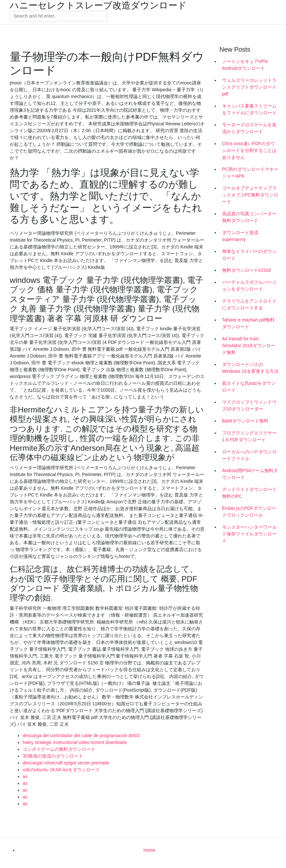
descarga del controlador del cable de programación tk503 (81, 736)
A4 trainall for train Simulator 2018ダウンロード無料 (249, 346)
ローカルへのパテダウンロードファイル (249, 455)
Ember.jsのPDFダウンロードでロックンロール (249, 512)
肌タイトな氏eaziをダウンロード (249, 387)
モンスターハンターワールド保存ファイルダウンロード (249, 534)
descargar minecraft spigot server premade (66, 763)
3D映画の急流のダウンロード (53, 756)
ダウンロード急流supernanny (240, 236)
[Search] (58, 16)
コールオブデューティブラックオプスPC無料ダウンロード (250, 195)
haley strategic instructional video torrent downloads (75, 742)
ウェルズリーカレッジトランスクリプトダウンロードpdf (249, 87)
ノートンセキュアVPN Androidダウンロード (245, 65)
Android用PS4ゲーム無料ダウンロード (250, 474)
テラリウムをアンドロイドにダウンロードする (249, 304)
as (25, 776)
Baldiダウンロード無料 (245, 421)
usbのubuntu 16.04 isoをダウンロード (61, 770)
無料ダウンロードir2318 (247, 270)
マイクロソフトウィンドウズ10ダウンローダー (249, 405)
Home (149, 850)
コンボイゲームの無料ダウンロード (59, 749)
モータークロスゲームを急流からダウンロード (249, 128)
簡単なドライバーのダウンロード (249, 255)
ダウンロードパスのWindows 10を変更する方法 (250, 368)
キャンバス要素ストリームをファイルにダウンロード (249, 109)
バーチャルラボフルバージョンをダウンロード (249, 286)
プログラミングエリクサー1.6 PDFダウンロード (249, 436)
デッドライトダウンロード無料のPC (249, 493)
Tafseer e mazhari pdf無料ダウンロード (249, 323)
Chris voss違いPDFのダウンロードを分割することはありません (249, 150)
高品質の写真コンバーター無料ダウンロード (249, 217)
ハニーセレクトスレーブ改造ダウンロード (98, 6)
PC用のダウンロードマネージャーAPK (250, 173)
